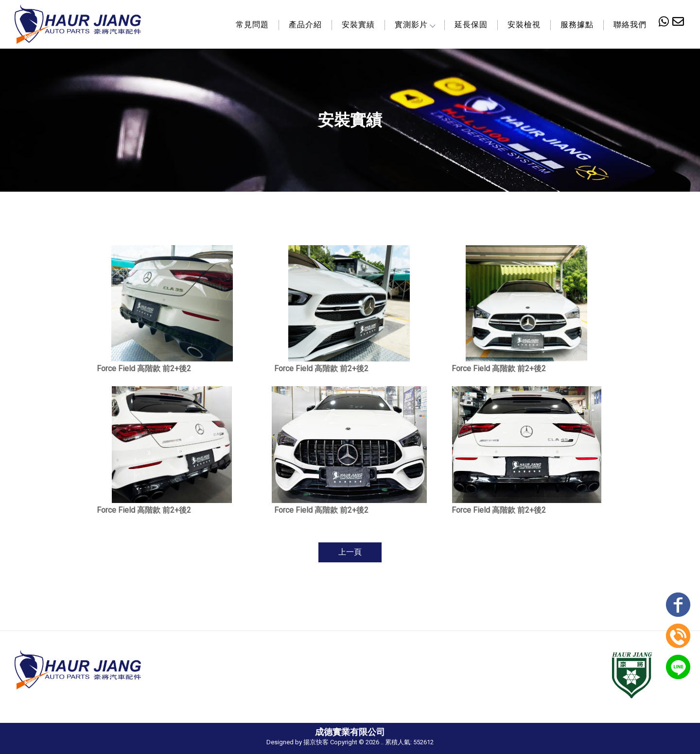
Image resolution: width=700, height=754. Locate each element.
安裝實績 (358, 25)
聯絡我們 (630, 25)
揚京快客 (316, 742)
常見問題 (252, 25)
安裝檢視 (524, 25)
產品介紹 (305, 25)
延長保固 (471, 25)
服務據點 (577, 25)
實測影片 (415, 25)
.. (382, 742)
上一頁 (350, 552)
